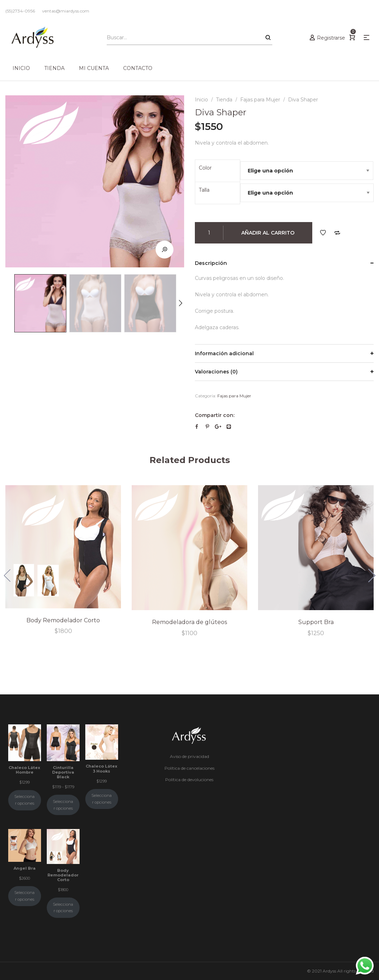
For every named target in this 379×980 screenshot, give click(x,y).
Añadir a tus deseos (323, 233)
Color (205, 168)
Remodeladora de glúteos (189, 622)
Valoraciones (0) (216, 372)
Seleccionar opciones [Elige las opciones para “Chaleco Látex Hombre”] (24, 800)
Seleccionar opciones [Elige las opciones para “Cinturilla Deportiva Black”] (63, 805)
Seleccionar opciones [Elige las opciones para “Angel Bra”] (24, 896)
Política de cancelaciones (189, 768)
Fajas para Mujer (260, 100)
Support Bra (316, 622)
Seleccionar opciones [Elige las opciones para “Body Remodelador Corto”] (63, 908)
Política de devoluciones (189, 780)
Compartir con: (215, 415)
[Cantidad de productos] (209, 233)
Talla (204, 190)
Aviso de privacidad (189, 756)
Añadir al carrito (268, 233)
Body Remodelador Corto (63, 620)
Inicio (201, 100)
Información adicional (224, 353)
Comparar (337, 233)
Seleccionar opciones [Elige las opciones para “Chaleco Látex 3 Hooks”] (102, 799)
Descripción (211, 263)
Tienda (224, 100)
